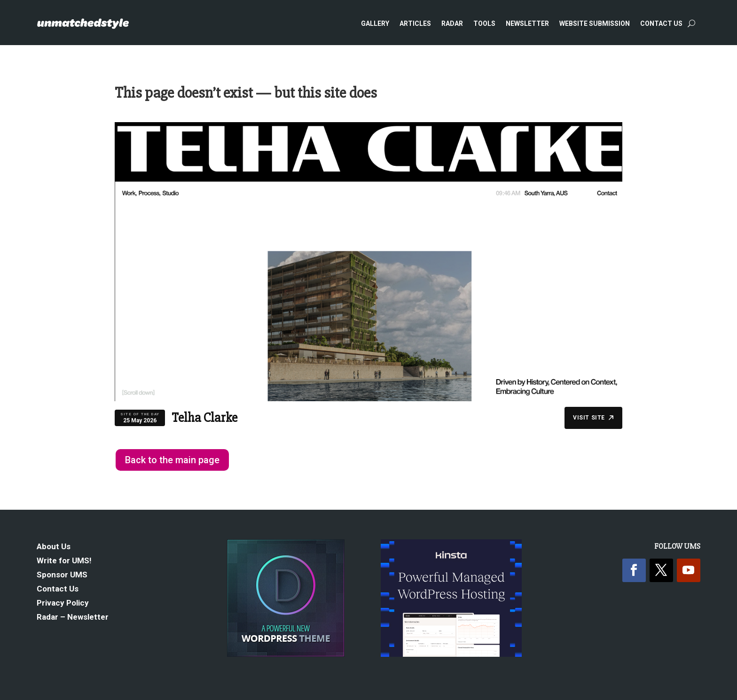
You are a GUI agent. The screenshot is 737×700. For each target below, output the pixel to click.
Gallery (375, 23)
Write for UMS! (64, 561)
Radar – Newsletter (73, 618)
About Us (54, 547)
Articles (415, 23)
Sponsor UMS (62, 575)
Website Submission (595, 23)
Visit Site (593, 418)
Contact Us (661, 23)
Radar (452, 23)
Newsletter (527, 23)
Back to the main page (172, 460)
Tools (484, 23)
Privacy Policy (63, 603)
